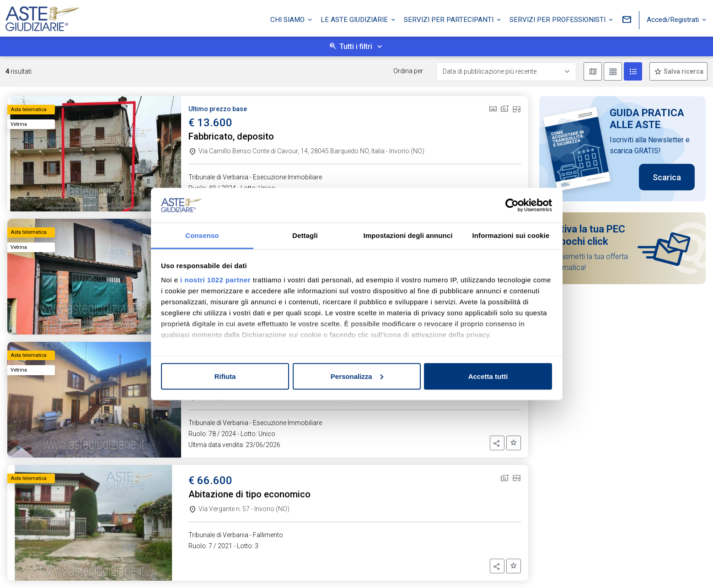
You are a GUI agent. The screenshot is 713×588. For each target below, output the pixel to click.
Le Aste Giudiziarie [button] (355, 20)
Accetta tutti (488, 376)
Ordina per (408, 71)
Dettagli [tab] (305, 235)
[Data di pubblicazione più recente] (506, 72)
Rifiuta (225, 376)
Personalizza (357, 376)
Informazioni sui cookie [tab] (511, 235)
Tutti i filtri (356, 46)
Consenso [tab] (202, 235)
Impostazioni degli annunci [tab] (408, 235)
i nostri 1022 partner (215, 280)
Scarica (667, 177)
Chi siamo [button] (288, 20)
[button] (497, 443)
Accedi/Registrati (674, 20)
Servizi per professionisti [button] (558, 20)
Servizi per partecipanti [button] (450, 20)
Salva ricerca (683, 71)
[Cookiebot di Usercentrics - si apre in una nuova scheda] (512, 205)
